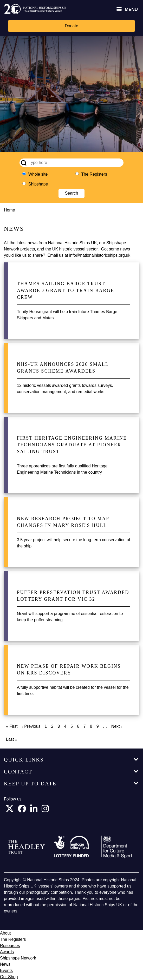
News (5, 964)
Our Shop (9, 977)
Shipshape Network (18, 958)
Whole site (38, 174)
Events (6, 971)
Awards (7, 952)
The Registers (94, 174)
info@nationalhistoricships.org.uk (100, 255)
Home (9, 210)
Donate (71, 26)
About (5, 933)
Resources (10, 946)
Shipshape (38, 184)
